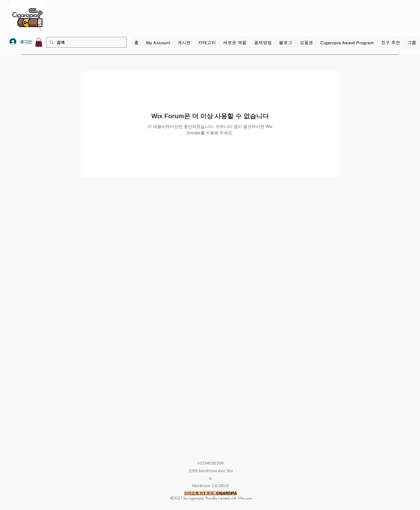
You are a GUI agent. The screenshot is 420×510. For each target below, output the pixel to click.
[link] (39, 42)
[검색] (86, 42)
